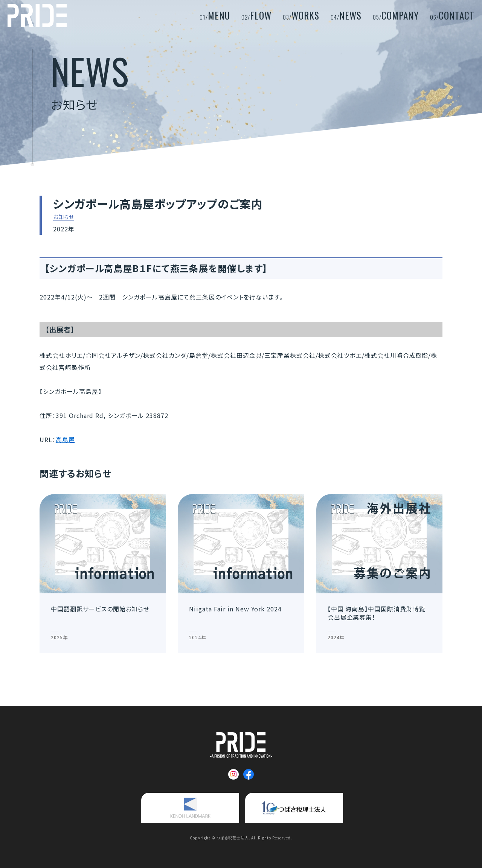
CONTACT (452, 15)
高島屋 (65, 439)
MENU (215, 15)
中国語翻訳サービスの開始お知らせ (100, 609)
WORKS (301, 15)
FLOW (257, 15)
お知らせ (64, 217)
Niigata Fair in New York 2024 (235, 609)
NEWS (346, 15)
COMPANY (396, 15)
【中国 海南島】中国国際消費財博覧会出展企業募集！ (377, 613)
